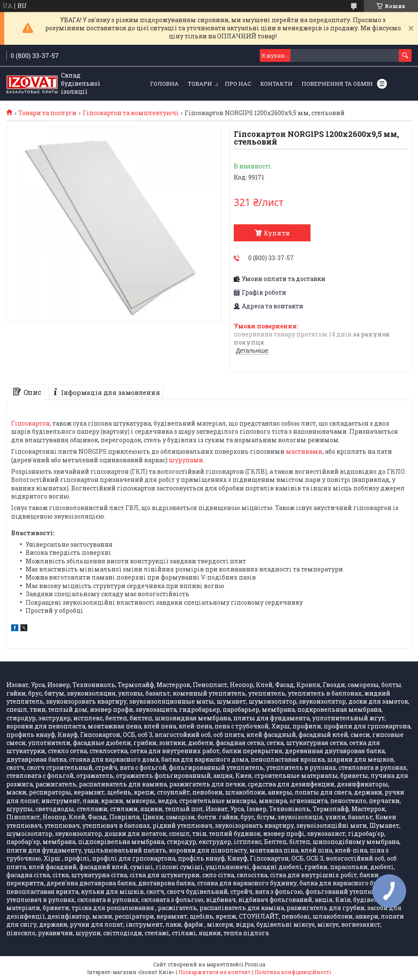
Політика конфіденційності (293, 972)
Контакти (276, 84)
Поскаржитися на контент (215, 972)
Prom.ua (255, 964)
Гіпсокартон (30, 423)
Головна (164, 84)
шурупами (186, 460)
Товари (200, 84)
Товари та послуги (47, 113)
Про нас (238, 84)
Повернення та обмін (337, 84)
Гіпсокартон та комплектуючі (131, 113)
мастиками (304, 451)
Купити (277, 233)
